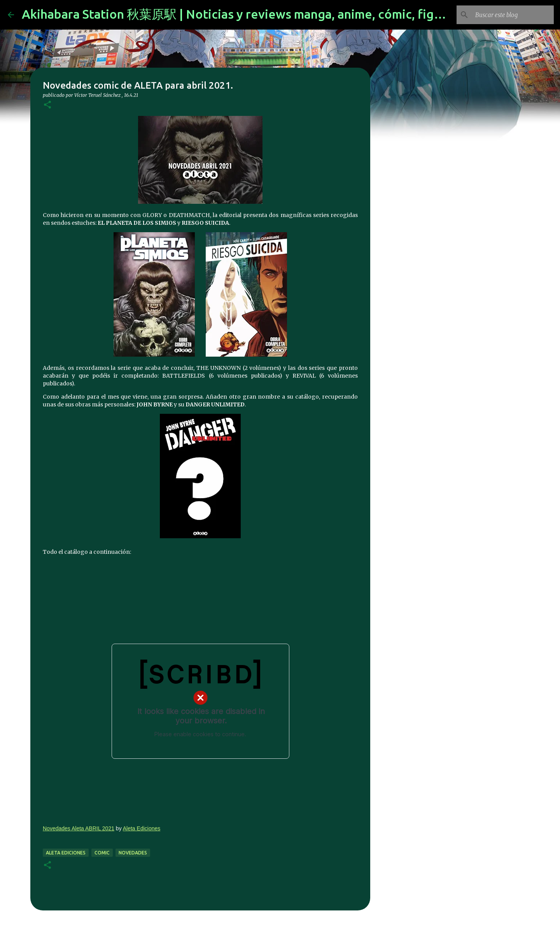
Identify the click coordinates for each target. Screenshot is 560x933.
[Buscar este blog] (513, 15)
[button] (47, 105)
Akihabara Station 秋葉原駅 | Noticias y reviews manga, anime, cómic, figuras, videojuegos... (284, 14)
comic (102, 853)
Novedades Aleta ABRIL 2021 (79, 828)
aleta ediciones (66, 853)
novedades (133, 853)
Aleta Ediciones (142, 828)
